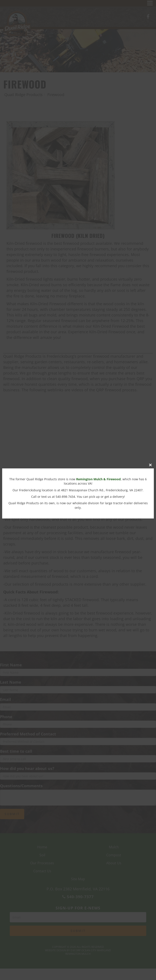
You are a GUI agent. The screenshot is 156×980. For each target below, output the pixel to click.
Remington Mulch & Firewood (98, 479)
